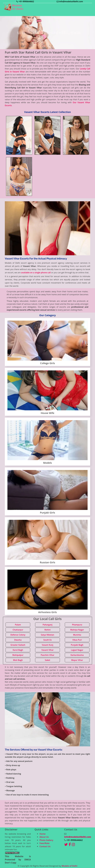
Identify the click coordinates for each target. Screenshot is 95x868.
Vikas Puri (77, 640)
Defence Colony (18, 635)
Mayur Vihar (77, 660)
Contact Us (45, 846)
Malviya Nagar (77, 630)
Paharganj (47, 625)
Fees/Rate (44, 843)
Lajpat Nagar (77, 650)
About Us (44, 837)
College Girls (47, 363)
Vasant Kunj (47, 645)
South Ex (47, 640)
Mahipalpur (18, 655)
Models (47, 463)
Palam (18, 625)
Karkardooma (77, 655)
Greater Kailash (18, 645)
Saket (48, 660)
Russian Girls (47, 562)
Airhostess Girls (47, 612)
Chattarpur (18, 630)
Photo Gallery (46, 840)
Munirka (77, 635)
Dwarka (18, 640)
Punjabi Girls (47, 513)
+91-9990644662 (25, 1)
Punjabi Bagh (77, 645)
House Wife (47, 413)
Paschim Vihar (47, 655)
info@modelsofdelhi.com (70, 1)
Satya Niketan (47, 635)
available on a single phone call (36, 273)
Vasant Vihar (47, 650)
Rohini (47, 630)
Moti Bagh (18, 660)
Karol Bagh (18, 650)
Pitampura (77, 625)
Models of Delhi (69, 866)
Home (42, 834)
